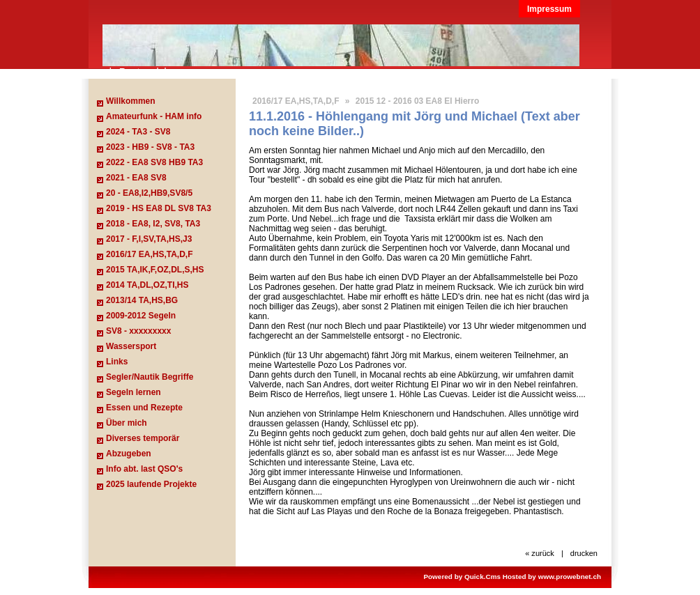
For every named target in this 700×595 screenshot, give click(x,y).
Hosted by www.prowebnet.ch (552, 577)
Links (117, 362)
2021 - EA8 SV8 (136, 178)
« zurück (540, 553)
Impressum (549, 9)
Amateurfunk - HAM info (154, 116)
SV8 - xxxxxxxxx (138, 331)
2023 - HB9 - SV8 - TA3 (150, 147)
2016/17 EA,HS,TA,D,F (150, 254)
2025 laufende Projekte (151, 484)
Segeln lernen (134, 392)
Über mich (127, 423)
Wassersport (131, 346)
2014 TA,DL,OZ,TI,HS (147, 285)
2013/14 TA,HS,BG (142, 300)
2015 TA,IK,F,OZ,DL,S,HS (155, 270)
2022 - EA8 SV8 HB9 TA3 (154, 162)
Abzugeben (129, 454)
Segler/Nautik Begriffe (150, 377)
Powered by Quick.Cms (462, 577)
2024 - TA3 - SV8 (138, 132)
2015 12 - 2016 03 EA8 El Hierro (417, 101)
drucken (584, 553)
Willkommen (131, 101)
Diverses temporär (143, 438)
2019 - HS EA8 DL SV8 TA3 (159, 208)
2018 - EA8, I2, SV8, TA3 (153, 224)
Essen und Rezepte (144, 408)
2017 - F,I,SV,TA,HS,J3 (149, 239)
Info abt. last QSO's (144, 469)
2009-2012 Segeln (141, 316)
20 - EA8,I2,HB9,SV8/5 (149, 193)
